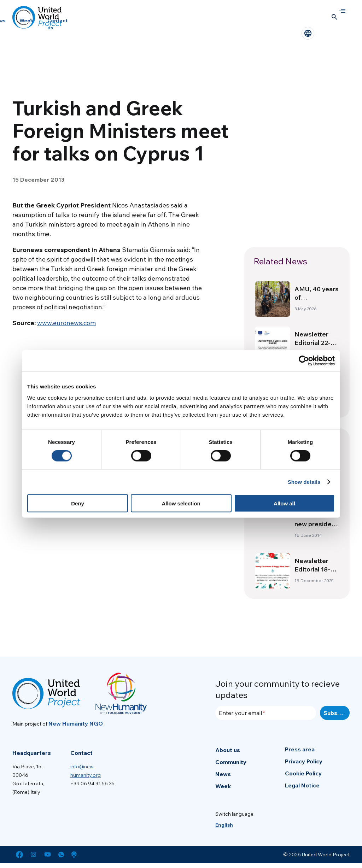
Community (231, 762)
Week (26, 20)
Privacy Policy (304, 761)
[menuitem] (224, 825)
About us (228, 750)
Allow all (284, 503)
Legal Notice (302, 785)
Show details (304, 482)
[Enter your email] (266, 713)
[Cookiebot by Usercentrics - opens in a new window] (304, 361)
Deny (78, 503)
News (223, 774)
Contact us (57, 24)
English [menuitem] (224, 825)
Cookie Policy (303, 773)
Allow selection (181, 503)
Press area (300, 749)
